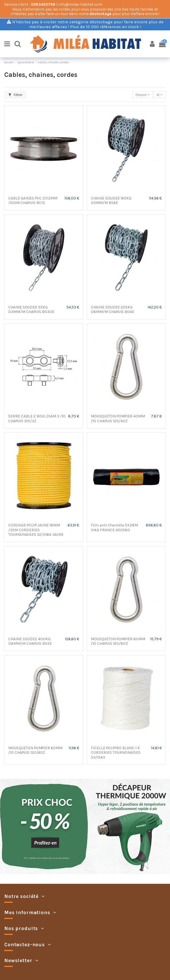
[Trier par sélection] (143, 95)
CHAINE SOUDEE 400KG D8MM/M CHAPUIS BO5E (30, 641)
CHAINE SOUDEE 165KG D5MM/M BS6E (111, 200)
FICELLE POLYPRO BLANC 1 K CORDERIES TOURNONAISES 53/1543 (116, 753)
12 (159, 95)
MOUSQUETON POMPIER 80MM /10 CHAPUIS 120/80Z (118, 641)
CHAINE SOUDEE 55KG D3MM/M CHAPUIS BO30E (31, 309)
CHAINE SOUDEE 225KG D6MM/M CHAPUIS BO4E (113, 309)
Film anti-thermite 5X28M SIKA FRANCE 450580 (114, 527)
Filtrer (15, 95)
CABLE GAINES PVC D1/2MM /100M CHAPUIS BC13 (33, 200)
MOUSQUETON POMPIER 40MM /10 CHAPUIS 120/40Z (118, 418)
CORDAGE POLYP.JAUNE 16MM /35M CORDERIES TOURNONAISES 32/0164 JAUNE (36, 530)
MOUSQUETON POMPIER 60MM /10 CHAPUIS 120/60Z (35, 750)
